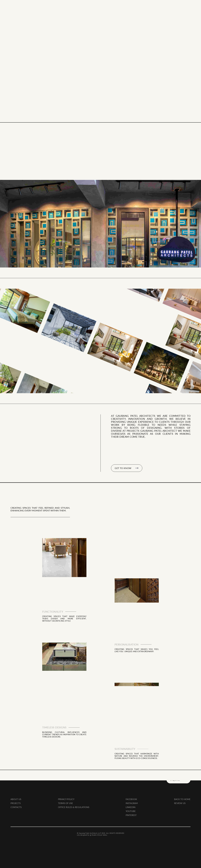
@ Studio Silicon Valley (99, 831)
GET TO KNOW (127, 468)
